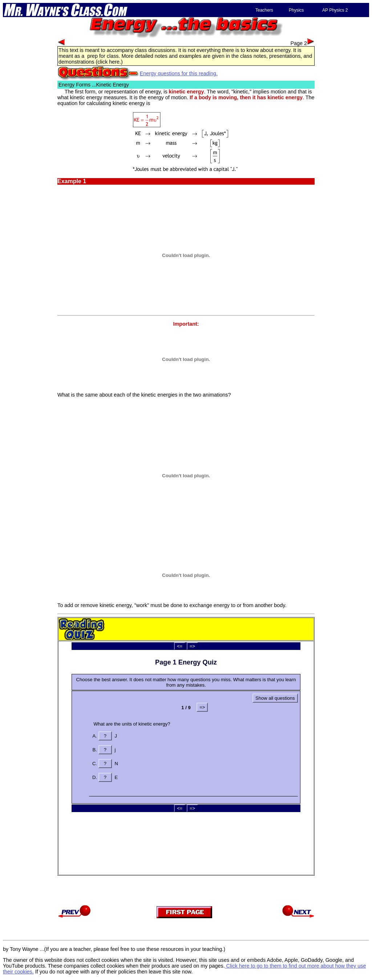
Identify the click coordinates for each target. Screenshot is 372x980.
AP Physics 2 (335, 10)
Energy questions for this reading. (179, 73)
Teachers (264, 10)
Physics (296, 10)
